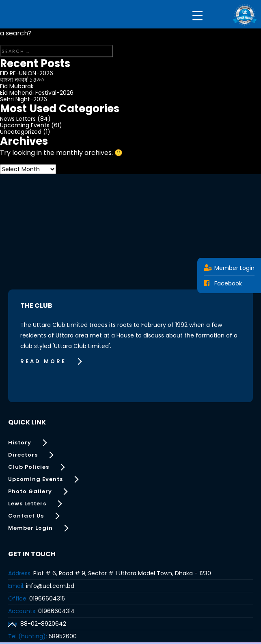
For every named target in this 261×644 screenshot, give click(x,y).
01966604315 (47, 598)
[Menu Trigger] (197, 15)
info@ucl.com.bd (50, 586)
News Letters (18, 119)
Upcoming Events (25, 125)
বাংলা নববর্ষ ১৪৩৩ (22, 80)
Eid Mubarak (17, 86)
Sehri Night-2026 (24, 99)
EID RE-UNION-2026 (27, 73)
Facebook (223, 283)
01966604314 (56, 611)
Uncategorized (21, 132)
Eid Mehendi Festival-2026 (37, 93)
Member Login (229, 268)
